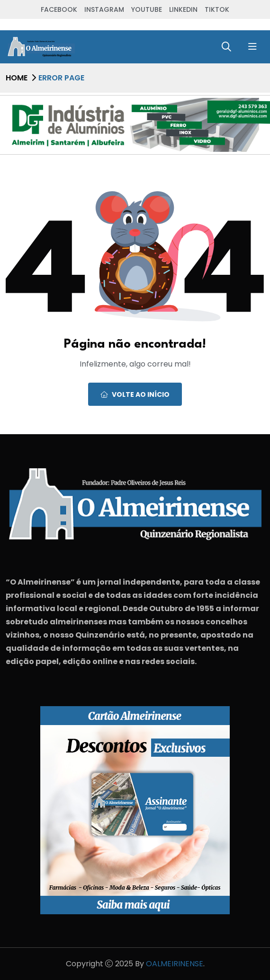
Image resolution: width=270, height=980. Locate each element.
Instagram (104, 9)
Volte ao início (135, 394)
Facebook (59, 9)
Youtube (147, 9)
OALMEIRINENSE (175, 964)
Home (17, 78)
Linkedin (183, 9)
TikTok (217, 9)
